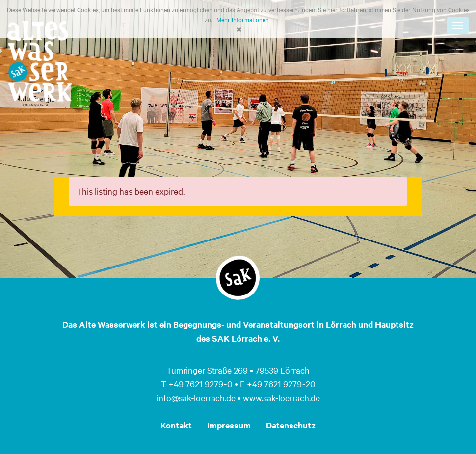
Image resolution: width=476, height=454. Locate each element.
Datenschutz (291, 425)
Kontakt (176, 425)
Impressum (229, 425)
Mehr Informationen (243, 19)
